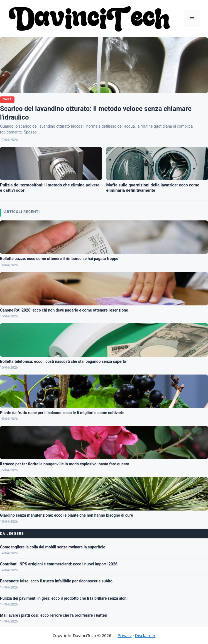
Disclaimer (145, 635)
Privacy (124, 635)
